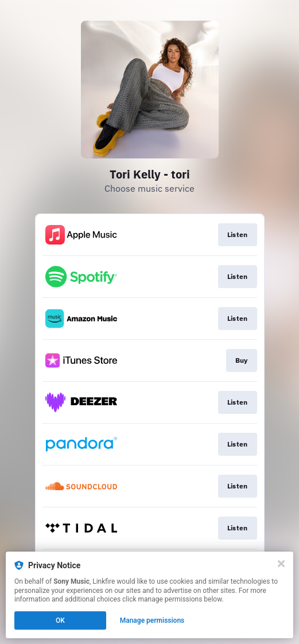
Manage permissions (152, 620)
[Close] (281, 564)
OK (60, 620)
